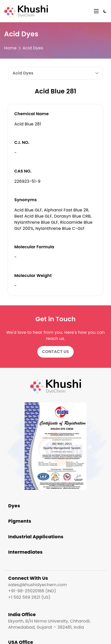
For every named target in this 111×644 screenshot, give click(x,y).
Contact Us (55, 352)
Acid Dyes (33, 48)
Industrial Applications (36, 537)
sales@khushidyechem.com (37, 585)
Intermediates (25, 552)
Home (10, 48)
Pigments (20, 521)
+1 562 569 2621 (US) (29, 597)
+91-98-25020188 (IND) (32, 591)
